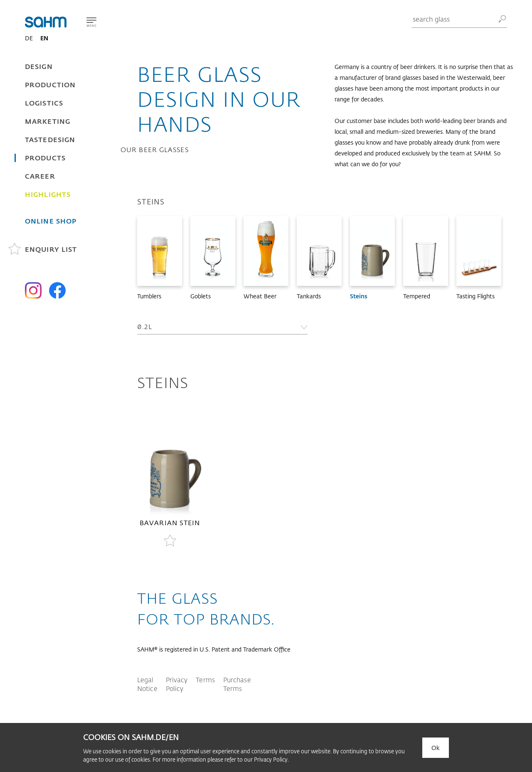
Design (39, 66)
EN (44, 38)
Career (40, 176)
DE (29, 38)
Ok (436, 748)
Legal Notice (147, 684)
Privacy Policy (177, 684)
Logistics (44, 103)
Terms (205, 680)
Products (45, 158)
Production (50, 85)
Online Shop (51, 221)
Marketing (48, 121)
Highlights (48, 194)
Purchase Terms (237, 684)
